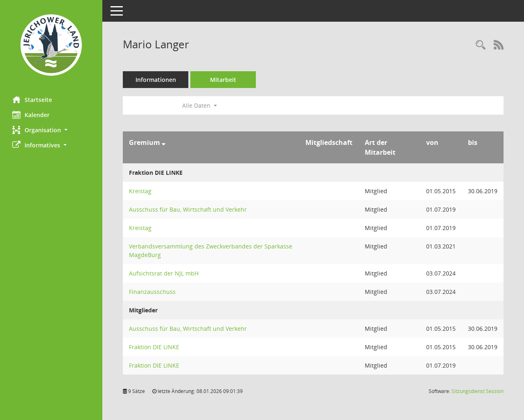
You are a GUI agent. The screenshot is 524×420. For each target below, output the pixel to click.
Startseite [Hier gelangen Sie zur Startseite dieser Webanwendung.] (32, 99)
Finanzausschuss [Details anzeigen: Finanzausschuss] (152, 292)
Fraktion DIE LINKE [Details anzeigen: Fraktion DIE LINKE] (154, 347)
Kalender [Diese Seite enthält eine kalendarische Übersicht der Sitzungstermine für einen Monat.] (31, 115)
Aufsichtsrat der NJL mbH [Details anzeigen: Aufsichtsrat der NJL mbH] (164, 273)
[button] (51, 130)
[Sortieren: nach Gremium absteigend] (164, 142)
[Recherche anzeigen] (481, 45)
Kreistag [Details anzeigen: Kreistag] (140, 191)
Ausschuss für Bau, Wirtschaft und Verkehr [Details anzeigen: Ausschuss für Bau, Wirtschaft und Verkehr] (188, 209)
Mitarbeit (223, 80)
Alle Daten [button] (200, 105)
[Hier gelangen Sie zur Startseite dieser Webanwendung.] (51, 45)
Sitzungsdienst (478, 391)
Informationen (156, 80)
